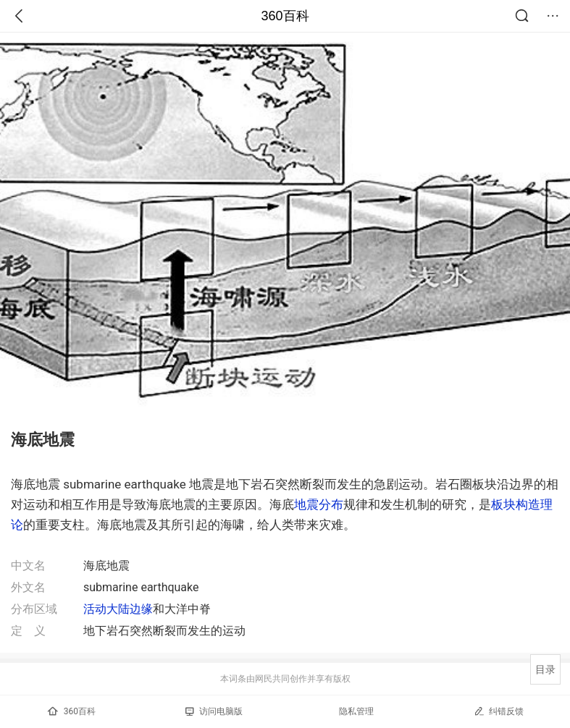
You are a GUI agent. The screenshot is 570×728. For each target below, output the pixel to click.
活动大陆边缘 (118, 609)
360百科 (285, 16)
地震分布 (319, 504)
